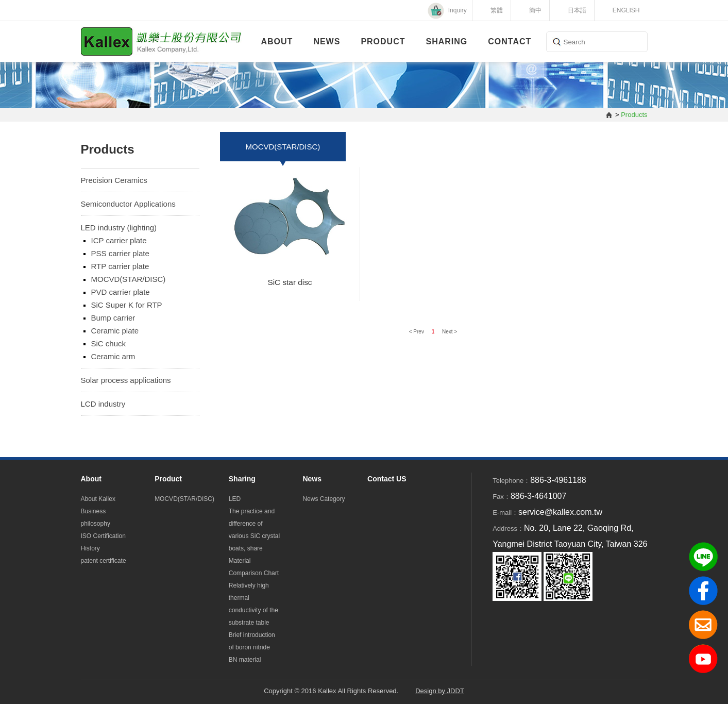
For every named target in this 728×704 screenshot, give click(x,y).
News (327, 41)
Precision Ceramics (114, 180)
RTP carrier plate (120, 266)
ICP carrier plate (119, 240)
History (90, 548)
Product (383, 41)
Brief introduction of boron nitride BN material (252, 647)
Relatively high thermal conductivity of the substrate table (253, 604)
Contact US (387, 479)
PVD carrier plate (121, 292)
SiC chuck (109, 343)
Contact (510, 41)
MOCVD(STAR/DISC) (129, 279)
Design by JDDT (440, 691)
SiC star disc (290, 282)
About (277, 41)
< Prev (417, 332)
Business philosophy (96, 517)
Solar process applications (126, 380)
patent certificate (104, 561)
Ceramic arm (113, 356)
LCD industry (103, 404)
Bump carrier (113, 318)
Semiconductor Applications (128, 204)
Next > (450, 332)
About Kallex (98, 499)
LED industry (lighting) (119, 228)
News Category (324, 499)
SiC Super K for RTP (127, 305)
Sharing (447, 41)
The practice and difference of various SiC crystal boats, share (254, 530)
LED (235, 499)
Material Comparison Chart (254, 567)
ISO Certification (103, 536)
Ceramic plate (115, 331)
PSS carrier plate (120, 253)
